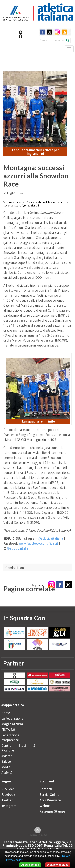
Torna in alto (37, 835)
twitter (50, 32)
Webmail (46, 806)
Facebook (8, 795)
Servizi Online (49, 795)
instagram (57, 32)
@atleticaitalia (17, 549)
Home (6, 713)
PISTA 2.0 (8, 730)
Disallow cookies (58, 865)
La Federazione (12, 718)
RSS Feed (8, 789)
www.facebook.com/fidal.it (38, 544)
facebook (42, 32)
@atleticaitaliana (50, 539)
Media (6, 767)
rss (64, 32)
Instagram (9, 806)
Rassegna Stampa (53, 811)
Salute (6, 762)
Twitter (7, 800)
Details (66, 856)
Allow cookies (30, 865)
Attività (7, 773)
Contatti (46, 789)
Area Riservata (50, 800)
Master (7, 756)
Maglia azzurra (12, 724)
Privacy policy (14, 860)
